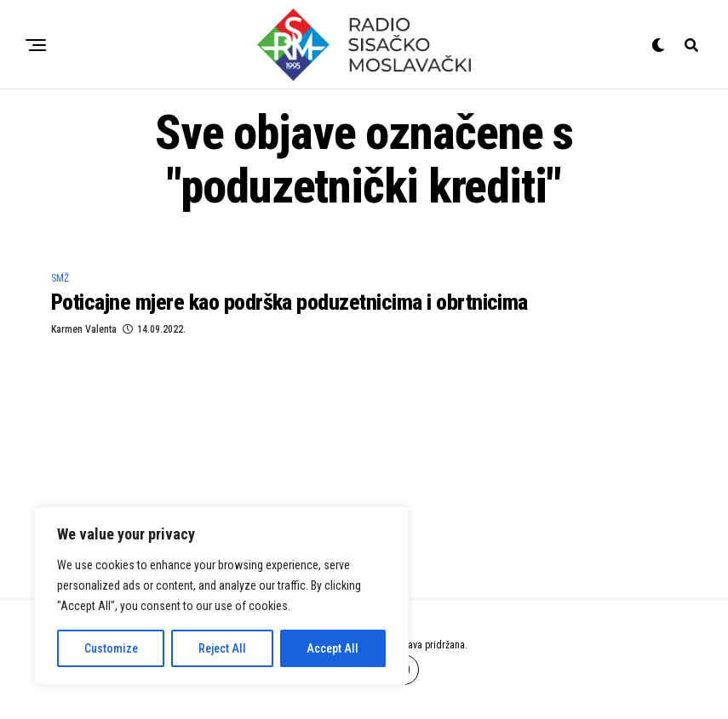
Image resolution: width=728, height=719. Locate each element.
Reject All (222, 648)
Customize (111, 648)
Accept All (332, 648)
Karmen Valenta (84, 329)
